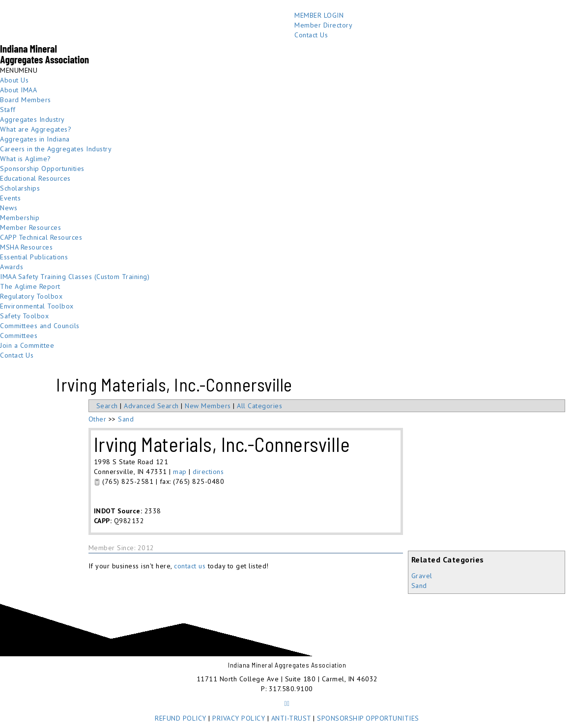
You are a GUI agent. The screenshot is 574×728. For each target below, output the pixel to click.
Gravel (422, 576)
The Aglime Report (30, 286)
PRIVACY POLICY (239, 718)
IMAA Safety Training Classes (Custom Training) (75, 277)
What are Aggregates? (36, 129)
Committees (19, 336)
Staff (8, 110)
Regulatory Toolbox (31, 296)
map (180, 472)
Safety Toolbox (24, 316)
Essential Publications (34, 257)
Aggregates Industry (32, 119)
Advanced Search (151, 406)
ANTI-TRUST (291, 718)
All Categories (259, 406)
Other (98, 419)
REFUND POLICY (181, 718)
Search (107, 406)
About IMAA (18, 90)
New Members (208, 406)
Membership (20, 218)
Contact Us (311, 35)
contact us (190, 566)
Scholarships (20, 188)
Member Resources (30, 227)
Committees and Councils (40, 326)
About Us (14, 80)
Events (10, 198)
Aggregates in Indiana (35, 139)
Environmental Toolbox (37, 306)
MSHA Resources (26, 247)
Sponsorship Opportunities (42, 168)
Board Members (26, 100)
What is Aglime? (26, 159)
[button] (19, 70)
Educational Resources (35, 178)
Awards (12, 267)
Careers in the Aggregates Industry (56, 149)
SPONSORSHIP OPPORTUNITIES (368, 718)
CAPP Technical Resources (41, 237)
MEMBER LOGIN (319, 15)
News (9, 208)
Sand (419, 586)
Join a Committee (27, 345)
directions (208, 472)
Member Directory (323, 25)
